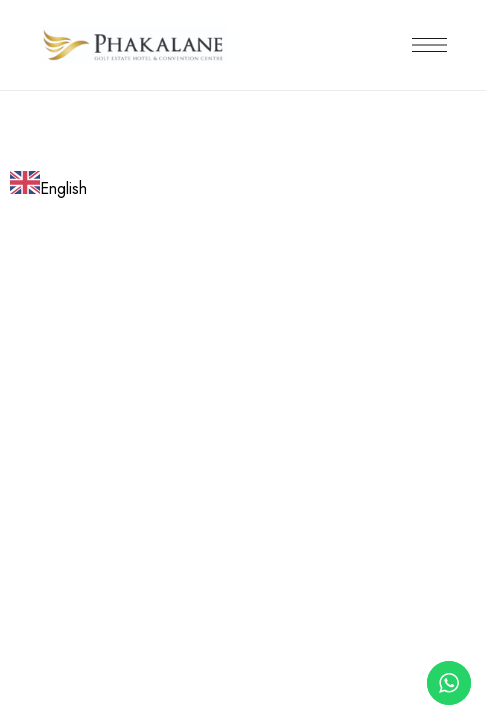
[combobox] (48, 186)
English (48, 188)
